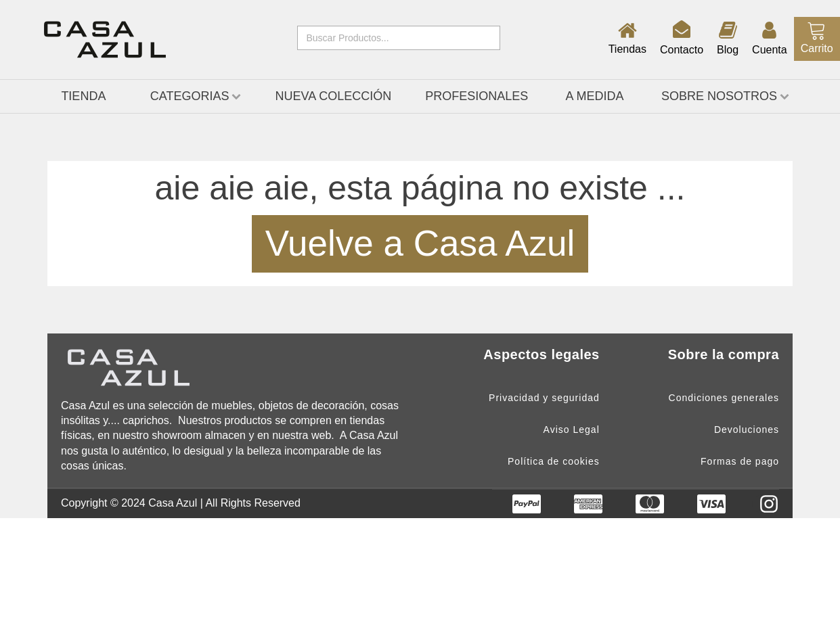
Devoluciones (747, 430)
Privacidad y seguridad (544, 398)
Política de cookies (554, 462)
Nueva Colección (333, 96)
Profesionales (477, 96)
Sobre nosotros (725, 96)
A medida (595, 96)
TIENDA (83, 96)
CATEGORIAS (196, 96)
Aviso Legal (572, 430)
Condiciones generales (724, 398)
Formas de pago (740, 462)
